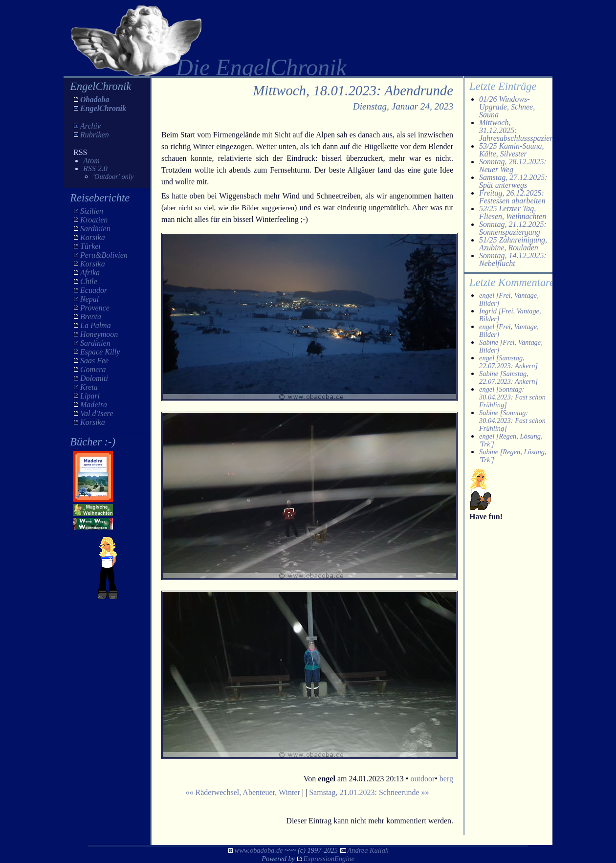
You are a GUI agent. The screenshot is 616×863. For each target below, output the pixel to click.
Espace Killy (100, 352)
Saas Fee (94, 361)
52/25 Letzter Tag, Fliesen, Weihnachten (513, 212)
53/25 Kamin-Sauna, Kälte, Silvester (511, 150)
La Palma (96, 325)
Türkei (90, 246)
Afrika (90, 273)
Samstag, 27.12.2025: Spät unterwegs (513, 181)
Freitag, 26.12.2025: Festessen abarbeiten (512, 197)
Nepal (89, 299)
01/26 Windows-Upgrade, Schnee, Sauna (507, 107)
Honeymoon (99, 334)
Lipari (90, 396)
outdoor (422, 779)
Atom (91, 161)
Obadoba (95, 100)
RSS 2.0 (95, 168)
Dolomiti (94, 378)
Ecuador (94, 290)
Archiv (90, 126)
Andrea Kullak (368, 850)
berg (446, 779)
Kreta (89, 387)
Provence (95, 308)
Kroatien (94, 220)
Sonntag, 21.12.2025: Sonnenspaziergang (513, 228)
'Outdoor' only (113, 177)
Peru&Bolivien (104, 255)
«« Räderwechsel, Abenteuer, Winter (242, 792)
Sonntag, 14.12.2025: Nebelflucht (513, 259)
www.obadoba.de (259, 850)
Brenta (91, 317)
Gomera (93, 369)
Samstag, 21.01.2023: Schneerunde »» (369, 792)
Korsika (93, 237)
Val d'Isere (97, 413)
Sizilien (92, 211)
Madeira (94, 405)
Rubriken (95, 135)
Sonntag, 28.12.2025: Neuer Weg (513, 166)
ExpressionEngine (329, 859)
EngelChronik (103, 108)
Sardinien (95, 229)
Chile (89, 281)
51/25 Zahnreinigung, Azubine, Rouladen (513, 244)
